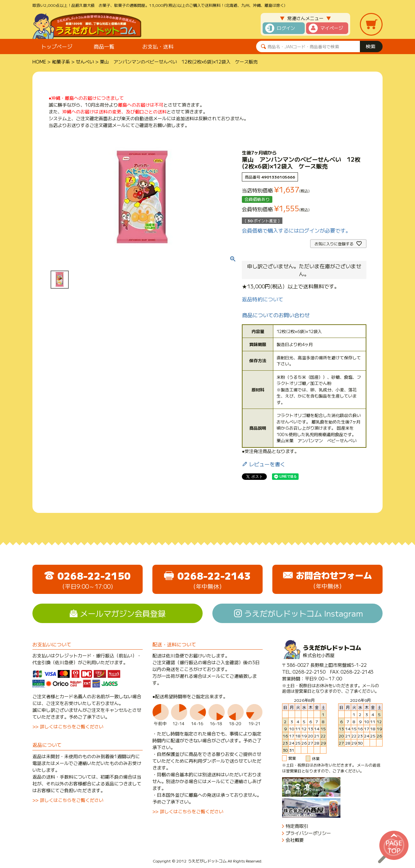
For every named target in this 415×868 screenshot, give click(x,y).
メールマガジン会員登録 (123, 613)
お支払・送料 (158, 46)
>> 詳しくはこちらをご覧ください (68, 726)
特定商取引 (297, 826)
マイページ (332, 28)
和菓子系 (61, 62)
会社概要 (295, 840)
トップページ (57, 46)
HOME (39, 62)
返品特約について (263, 299)
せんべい (85, 62)
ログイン (286, 28)
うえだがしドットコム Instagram (304, 613)
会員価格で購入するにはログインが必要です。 (296, 230)
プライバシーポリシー (308, 833)
